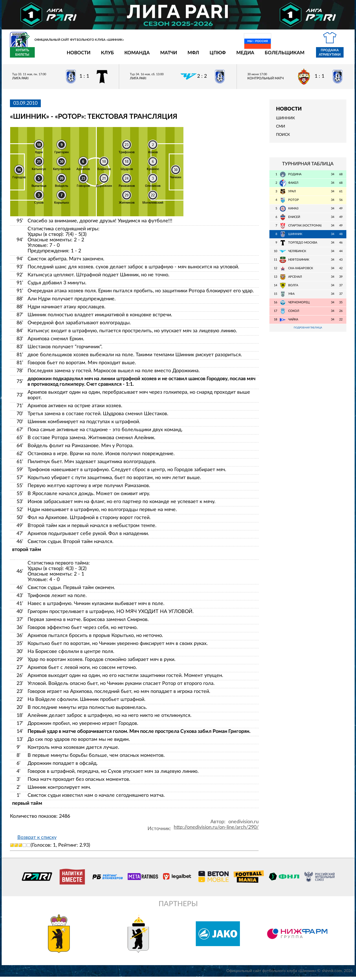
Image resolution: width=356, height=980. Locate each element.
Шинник (285, 122)
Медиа (213, 56)
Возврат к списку (37, 841)
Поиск (283, 138)
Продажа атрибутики (297, 56)
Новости (46, 56)
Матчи (136, 56)
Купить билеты (334, 56)
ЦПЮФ (185, 56)
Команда (105, 56)
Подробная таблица (308, 331)
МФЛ (161, 56)
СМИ (281, 130)
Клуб (75, 56)
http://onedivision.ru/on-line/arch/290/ (216, 830)
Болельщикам (252, 56)
